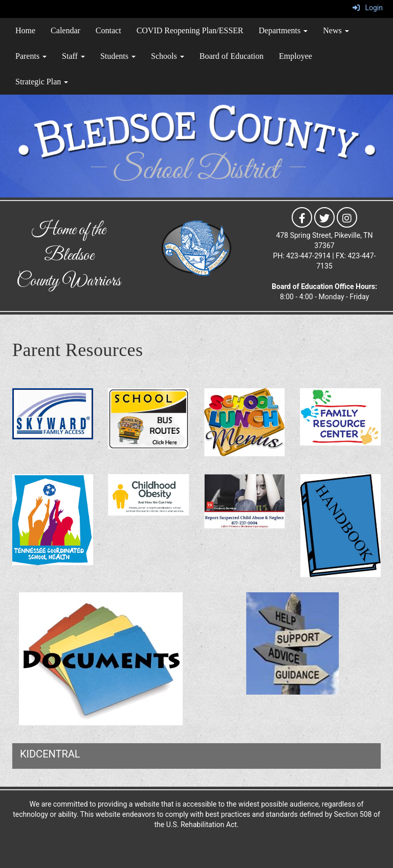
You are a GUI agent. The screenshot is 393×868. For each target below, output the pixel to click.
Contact (108, 30)
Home (25, 30)
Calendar (65, 30)
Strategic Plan (42, 82)
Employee (296, 56)
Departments (283, 30)
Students (118, 56)
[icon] (302, 217)
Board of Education (232, 56)
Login (368, 8)
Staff (73, 56)
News (336, 30)
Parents (31, 56)
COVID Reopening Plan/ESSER (190, 30)
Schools (168, 56)
